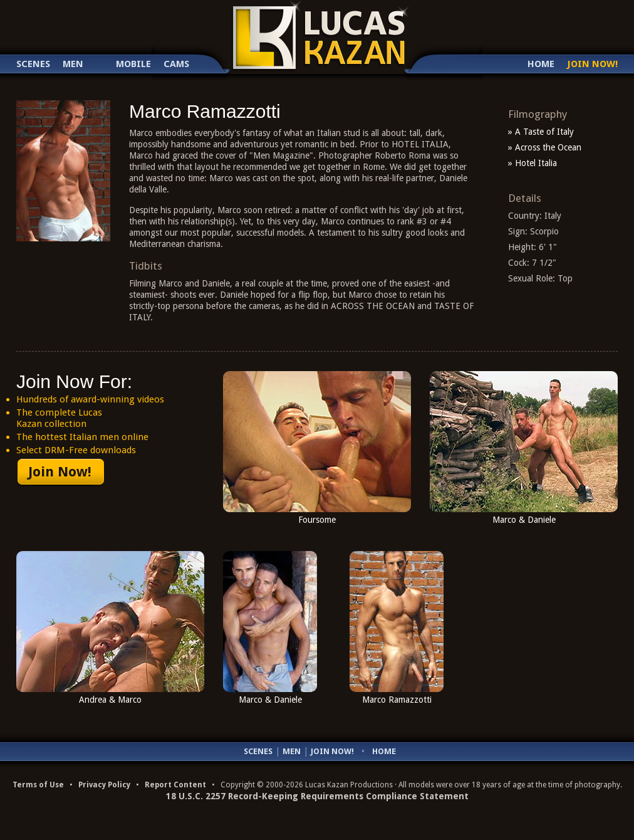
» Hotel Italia (533, 163)
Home (541, 64)
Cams (176, 64)
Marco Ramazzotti (397, 700)
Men (73, 64)
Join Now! (592, 64)
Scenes (33, 64)
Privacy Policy (104, 785)
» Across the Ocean (545, 147)
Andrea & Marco (110, 700)
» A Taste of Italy (541, 132)
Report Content (175, 785)
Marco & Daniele (524, 520)
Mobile (133, 64)
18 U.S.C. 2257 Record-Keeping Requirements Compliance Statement (317, 796)
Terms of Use (38, 785)
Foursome (317, 520)
